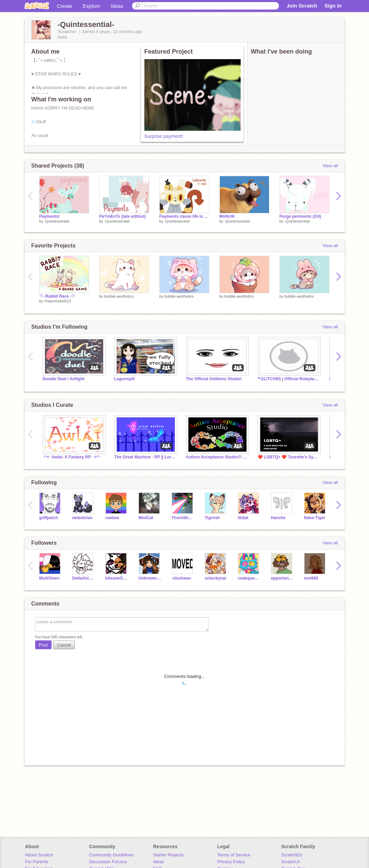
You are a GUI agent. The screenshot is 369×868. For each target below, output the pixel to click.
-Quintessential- (57, 221)
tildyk (243, 518)
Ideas (117, 6)
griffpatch (49, 518)
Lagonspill (125, 379)
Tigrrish (212, 518)
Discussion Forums (108, 862)
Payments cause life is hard (184, 216)
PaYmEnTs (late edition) (123, 216)
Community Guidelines (111, 855)
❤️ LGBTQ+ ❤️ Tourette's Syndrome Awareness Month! (288, 457)
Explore (92, 6)
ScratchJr (291, 862)
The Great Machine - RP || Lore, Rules (145, 457)
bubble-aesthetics (119, 296)
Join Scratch (302, 6)
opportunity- (282, 578)
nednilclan (82, 518)
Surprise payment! (164, 136)
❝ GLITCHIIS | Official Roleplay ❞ (288, 379)
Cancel (64, 645)
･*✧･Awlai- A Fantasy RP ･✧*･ (72, 457)
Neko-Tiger (315, 518)
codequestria (249, 578)
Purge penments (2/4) (300, 216)
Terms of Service (234, 855)
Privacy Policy (231, 862)
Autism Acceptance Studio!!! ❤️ (217, 457)
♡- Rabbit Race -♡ (57, 296)
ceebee (112, 518)
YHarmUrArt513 (57, 301)
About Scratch (39, 855)
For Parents (37, 862)
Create (65, 6)
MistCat (146, 518)
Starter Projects (169, 855)
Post (43, 645)
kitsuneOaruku (117, 578)
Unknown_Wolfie (150, 578)
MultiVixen (49, 578)
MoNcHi (227, 216)
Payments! (50, 216)
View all (330, 166)
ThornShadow (183, 518)
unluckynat (216, 578)
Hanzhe (278, 518)
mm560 (311, 578)
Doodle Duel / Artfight (64, 379)
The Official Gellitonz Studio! (214, 379)
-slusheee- (182, 578)
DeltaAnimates (84, 578)
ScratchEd (292, 855)
